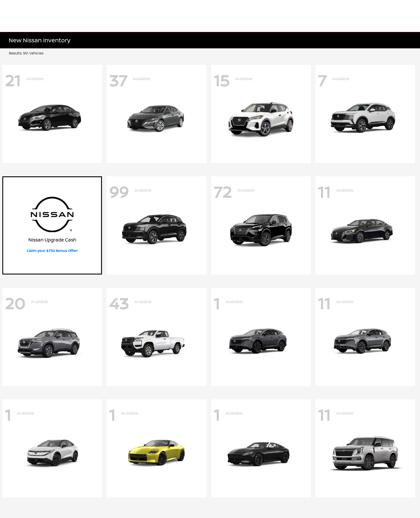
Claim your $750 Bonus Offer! (52, 251)
